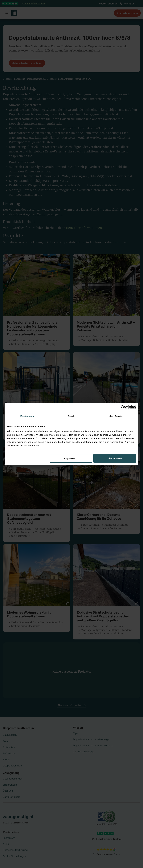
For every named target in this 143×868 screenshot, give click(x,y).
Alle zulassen (115, 458)
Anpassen (71, 458)
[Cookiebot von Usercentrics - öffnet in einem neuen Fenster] (123, 408)
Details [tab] (71, 416)
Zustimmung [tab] (27, 416)
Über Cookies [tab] (116, 416)
